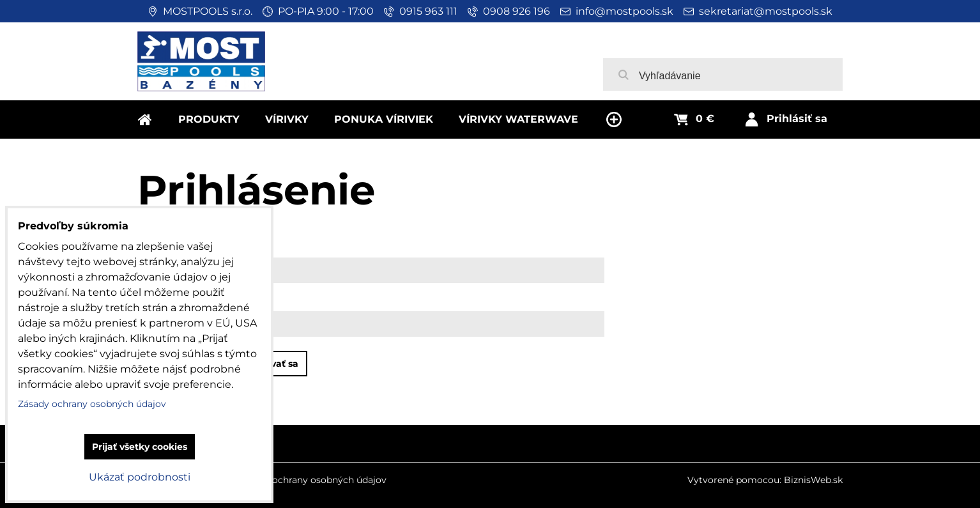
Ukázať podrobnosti (140, 477)
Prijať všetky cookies (140, 447)
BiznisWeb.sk (813, 480)
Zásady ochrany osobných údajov (312, 480)
